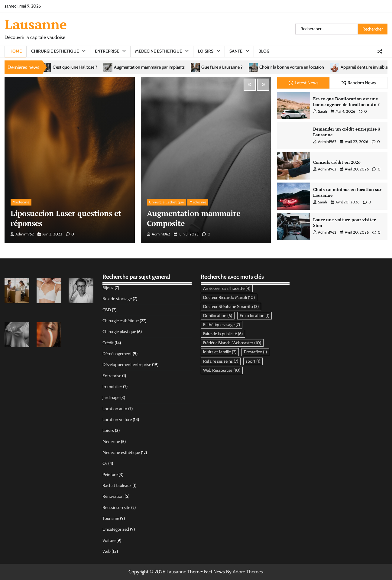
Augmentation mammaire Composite (194, 218)
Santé (236, 51)
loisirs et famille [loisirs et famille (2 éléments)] (220, 352)
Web (107, 551)
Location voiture (117, 420)
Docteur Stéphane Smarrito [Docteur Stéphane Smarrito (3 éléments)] (231, 306)
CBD (107, 310)
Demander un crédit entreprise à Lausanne (347, 132)
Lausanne (36, 24)
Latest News (303, 83)
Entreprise (107, 51)
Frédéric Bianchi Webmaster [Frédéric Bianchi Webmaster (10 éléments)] (232, 343)
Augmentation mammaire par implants (173, 67)
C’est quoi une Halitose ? (99, 67)
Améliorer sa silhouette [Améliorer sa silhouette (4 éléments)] (227, 288)
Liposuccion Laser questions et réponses (66, 218)
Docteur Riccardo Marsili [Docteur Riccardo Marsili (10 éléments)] (229, 297)
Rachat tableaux (117, 485)
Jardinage (111, 397)
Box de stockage (117, 299)
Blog (264, 51)
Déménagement (117, 354)
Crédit (108, 343)
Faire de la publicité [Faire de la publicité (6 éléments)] (223, 334)
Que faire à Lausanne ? (246, 67)
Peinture (110, 475)
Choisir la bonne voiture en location (315, 67)
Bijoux (108, 288)
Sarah (320, 111)
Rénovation (113, 496)
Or (105, 463)
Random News (359, 83)
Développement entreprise (127, 365)
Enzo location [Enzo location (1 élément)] (254, 316)
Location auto (115, 409)
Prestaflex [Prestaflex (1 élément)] (255, 352)
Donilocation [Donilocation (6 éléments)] (218, 316)
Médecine (21, 202)
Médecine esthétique (159, 51)
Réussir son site (116, 507)
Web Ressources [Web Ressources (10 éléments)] (222, 370)
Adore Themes (248, 572)
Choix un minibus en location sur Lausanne (347, 192)
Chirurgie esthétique (55, 51)
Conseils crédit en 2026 (337, 162)
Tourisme (111, 518)
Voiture (109, 540)
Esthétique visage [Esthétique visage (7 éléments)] (222, 325)
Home (16, 51)
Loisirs (206, 51)
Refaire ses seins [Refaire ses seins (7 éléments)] (221, 361)
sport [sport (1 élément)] (253, 361)
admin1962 (22, 234)
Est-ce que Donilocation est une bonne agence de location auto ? (346, 102)
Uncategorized (116, 529)
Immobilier (112, 387)
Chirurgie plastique (119, 332)
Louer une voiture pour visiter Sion (344, 222)
